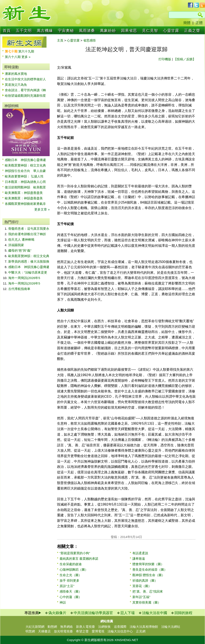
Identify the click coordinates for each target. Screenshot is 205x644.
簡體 (187, 23)
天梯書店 (44, 631)
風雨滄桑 (87, 31)
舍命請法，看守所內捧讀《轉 (25, 90)
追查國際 (120, 627)
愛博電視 (98, 631)
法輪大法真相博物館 (144, 627)
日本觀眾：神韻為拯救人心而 (25, 182)
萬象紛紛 (108, 31)
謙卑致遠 (139, 559)
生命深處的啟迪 (71, 564)
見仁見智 (150, 31)
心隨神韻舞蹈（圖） (74, 570)
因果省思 (129, 31)
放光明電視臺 (63, 631)
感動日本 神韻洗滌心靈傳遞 (25, 160)
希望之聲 (82, 631)
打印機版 (165, 59)
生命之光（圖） (71, 575)
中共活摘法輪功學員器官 (93, 613)
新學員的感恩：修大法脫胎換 (29, 261)
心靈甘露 (171, 31)
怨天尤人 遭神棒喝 (21, 239)
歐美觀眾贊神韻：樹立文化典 (25, 165)
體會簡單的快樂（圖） (148, 564)
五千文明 (24, 31)
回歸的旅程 (183, 613)
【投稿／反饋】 (185, 59)
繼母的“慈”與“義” (20, 250)
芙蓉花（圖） (142, 586)
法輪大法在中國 (155, 613)
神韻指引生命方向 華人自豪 (25, 171)
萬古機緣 (45, 31)
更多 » (26, 57)
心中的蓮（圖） (71, 597)
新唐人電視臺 (85, 627)
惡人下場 (128, 613)
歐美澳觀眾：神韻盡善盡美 (25, 193)
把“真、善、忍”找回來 (148, 591)
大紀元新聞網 (35, 627)
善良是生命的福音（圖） (150, 570)
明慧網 (30, 631)
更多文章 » (42, 209)
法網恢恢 (104, 627)
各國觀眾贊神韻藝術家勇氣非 (25, 204)
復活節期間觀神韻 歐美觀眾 (25, 187)
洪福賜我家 (16, 245)
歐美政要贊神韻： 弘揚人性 (24, 176)
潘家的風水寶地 (16, 74)
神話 (63, 602)
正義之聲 (192, 31)
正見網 (141, 631)
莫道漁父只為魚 (16, 85)
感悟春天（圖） (71, 591)
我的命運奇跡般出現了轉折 (27, 234)
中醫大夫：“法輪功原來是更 (28, 272)
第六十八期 (13, 57)
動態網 (52, 627)
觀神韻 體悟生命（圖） (149, 575)
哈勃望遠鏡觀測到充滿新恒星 (25, 96)
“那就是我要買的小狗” (75, 553)
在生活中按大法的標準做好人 (25, 79)
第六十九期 (26, 51)
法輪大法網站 (171, 627)
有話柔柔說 (140, 553)
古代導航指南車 (19, 289)
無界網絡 (67, 627)
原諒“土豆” (67, 586)
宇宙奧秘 (66, 31)
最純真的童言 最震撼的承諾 (79, 559)
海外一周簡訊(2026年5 (24, 278)
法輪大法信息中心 (120, 631)
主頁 (60, 40)
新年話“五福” (141, 597)
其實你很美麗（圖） (147, 602)
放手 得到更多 (69, 580)
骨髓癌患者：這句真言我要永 (29, 229)
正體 (199, 23)
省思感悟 (89, 40)
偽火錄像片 (57, 613)
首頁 (7, 31)
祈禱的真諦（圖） (145, 580)
